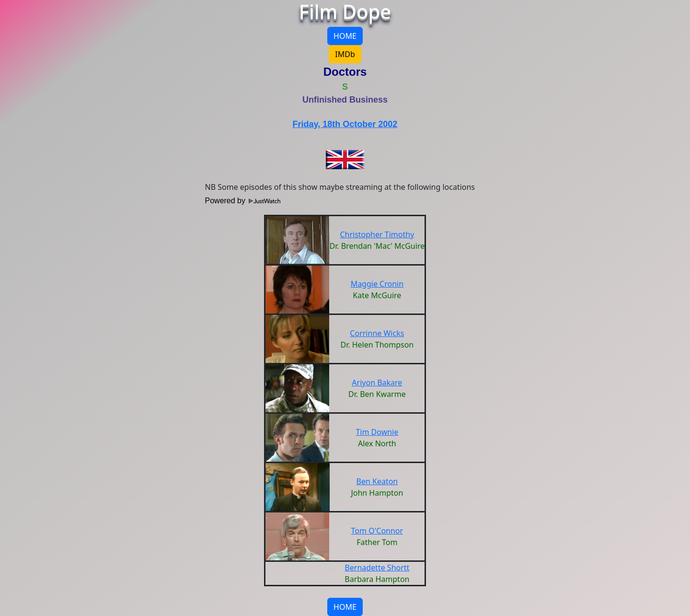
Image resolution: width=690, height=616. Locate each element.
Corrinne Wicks (377, 333)
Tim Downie (377, 432)
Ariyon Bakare (377, 383)
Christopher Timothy (377, 234)
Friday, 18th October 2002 (345, 124)
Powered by (243, 201)
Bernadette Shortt (377, 568)
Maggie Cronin (377, 284)
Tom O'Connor (377, 531)
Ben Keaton (377, 481)
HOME (345, 36)
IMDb (345, 54)
